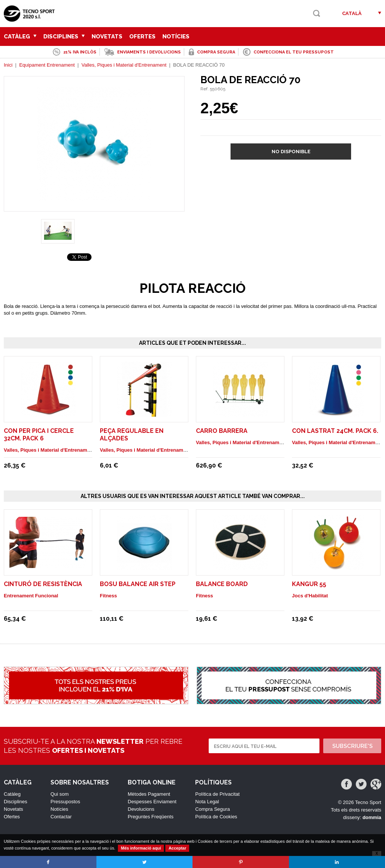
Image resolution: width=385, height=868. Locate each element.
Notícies (176, 37)
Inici (8, 65)
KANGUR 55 (309, 584)
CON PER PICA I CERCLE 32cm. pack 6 (39, 435)
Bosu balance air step (138, 584)
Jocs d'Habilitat (310, 596)
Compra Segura (212, 809)
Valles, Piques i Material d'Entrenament (124, 65)
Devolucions (141, 809)
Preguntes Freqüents (150, 817)
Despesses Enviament (152, 802)
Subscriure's (352, 746)
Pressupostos (65, 802)
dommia (372, 817)
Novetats (107, 37)
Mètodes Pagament (149, 794)
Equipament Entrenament (47, 65)
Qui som (60, 794)
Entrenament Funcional (31, 596)
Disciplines (64, 37)
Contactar (61, 817)
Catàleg (20, 37)
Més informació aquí (141, 848)
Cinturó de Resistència (43, 584)
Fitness (108, 596)
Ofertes (142, 37)
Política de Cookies (216, 817)
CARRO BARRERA (222, 431)
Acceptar (177, 848)
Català (352, 13)
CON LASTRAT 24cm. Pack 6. (335, 431)
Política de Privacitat (217, 794)
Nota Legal (207, 802)
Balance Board (222, 584)
